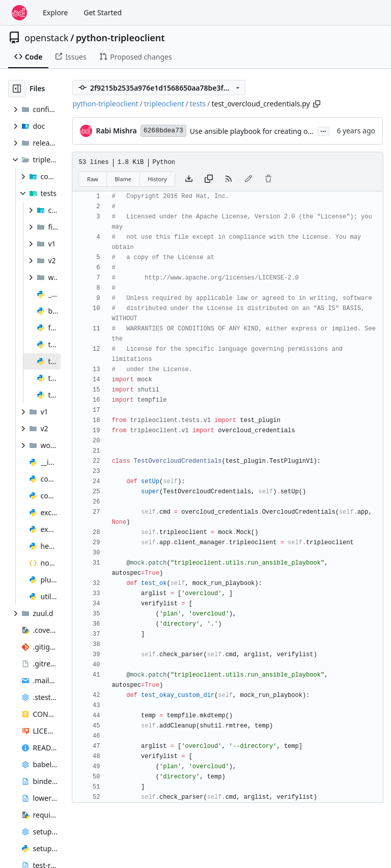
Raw (93, 179)
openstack (47, 38)
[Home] (19, 13)
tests (198, 104)
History (157, 179)
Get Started (103, 12)
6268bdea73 (163, 131)
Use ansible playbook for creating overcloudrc (266, 131)
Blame (123, 179)
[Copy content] (209, 179)
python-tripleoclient (120, 38)
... (323, 130)
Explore (55, 12)
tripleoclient (164, 104)
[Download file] (189, 179)
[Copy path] (317, 104)
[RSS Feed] (229, 179)
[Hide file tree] (17, 89)
